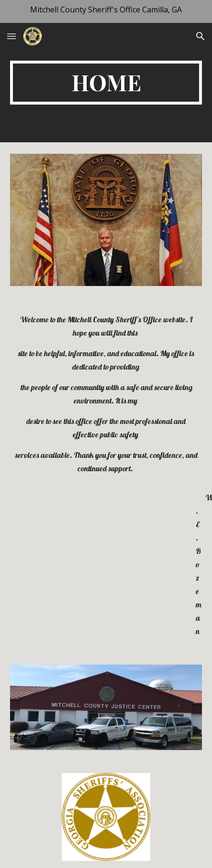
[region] (106, 11)
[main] (106, 83)
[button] (11, 36)
